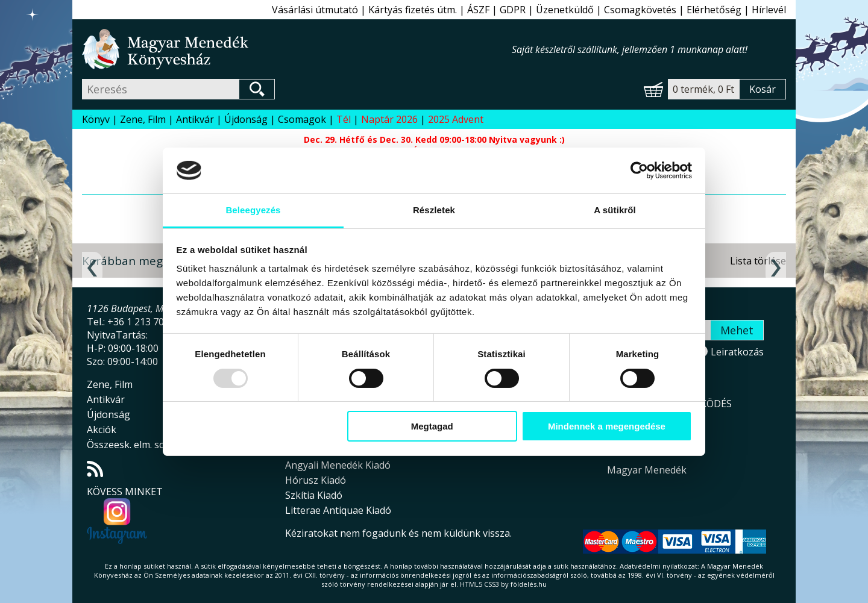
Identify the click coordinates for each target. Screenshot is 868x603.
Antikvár (195, 119)
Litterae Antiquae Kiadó (338, 510)
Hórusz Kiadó (316, 480)
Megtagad (432, 426)
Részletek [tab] (434, 210)
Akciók (102, 430)
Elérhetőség (714, 10)
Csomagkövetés (640, 10)
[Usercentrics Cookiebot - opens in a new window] (639, 170)
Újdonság (246, 119)
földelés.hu (529, 584)
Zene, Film (143, 119)
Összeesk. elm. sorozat (138, 445)
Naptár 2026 (389, 119)
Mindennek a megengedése (607, 426)
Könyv (96, 119)
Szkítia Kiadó (314, 495)
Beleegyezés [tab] (253, 210)
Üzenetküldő (565, 10)
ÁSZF (478, 10)
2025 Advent (456, 119)
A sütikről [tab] (615, 210)
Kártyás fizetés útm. (413, 10)
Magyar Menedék (647, 470)
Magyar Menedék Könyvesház (297, 49)
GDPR (513, 10)
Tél (344, 119)
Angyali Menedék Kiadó (338, 465)
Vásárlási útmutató (315, 10)
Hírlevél (769, 10)
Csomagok (302, 119)
